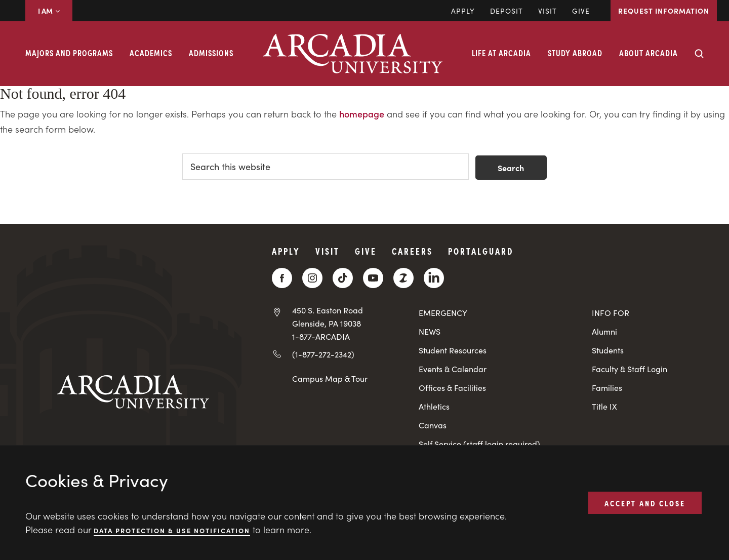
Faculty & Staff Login (630, 369)
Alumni (604, 331)
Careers (412, 251)
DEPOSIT (507, 11)
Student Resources (453, 350)
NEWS (430, 331)
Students (608, 350)
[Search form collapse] (699, 54)
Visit (548, 11)
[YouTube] (373, 278)
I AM (49, 11)
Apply (463, 11)
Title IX (604, 406)
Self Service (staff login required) (479, 444)
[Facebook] (282, 278)
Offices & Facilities (452, 388)
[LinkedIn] (434, 278)
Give (581, 11)
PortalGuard (481, 251)
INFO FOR (611, 313)
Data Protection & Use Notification (172, 530)
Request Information (664, 11)
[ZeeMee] (403, 278)
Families (607, 388)
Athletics (434, 406)
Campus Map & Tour (330, 378)
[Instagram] (312, 278)
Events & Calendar (453, 369)
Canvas (433, 425)
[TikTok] (343, 278)
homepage (362, 114)
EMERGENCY (443, 313)
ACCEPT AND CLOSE (645, 502)
